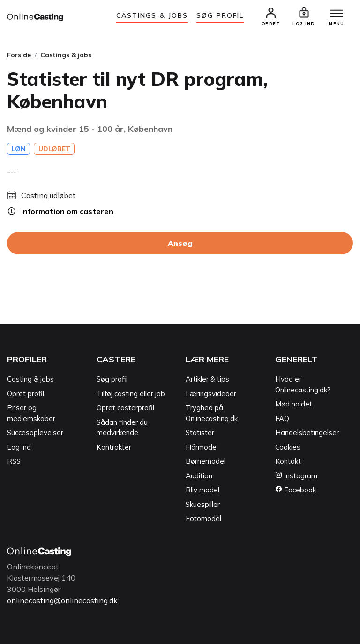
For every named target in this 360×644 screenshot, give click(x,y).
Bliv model (202, 490)
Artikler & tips (207, 379)
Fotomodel (203, 518)
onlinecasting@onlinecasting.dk (62, 600)
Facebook (296, 490)
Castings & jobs (152, 15)
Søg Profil (220, 15)
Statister (200, 433)
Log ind (19, 447)
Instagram (296, 476)
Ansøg (180, 243)
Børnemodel (206, 461)
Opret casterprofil (125, 408)
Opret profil (26, 394)
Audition (199, 476)
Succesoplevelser (35, 433)
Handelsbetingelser (307, 433)
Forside (19, 55)
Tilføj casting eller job (131, 394)
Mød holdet (294, 404)
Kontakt (288, 461)
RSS (14, 461)
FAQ (282, 418)
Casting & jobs (30, 379)
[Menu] (337, 14)
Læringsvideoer (211, 394)
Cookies (288, 447)
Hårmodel (202, 447)
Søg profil (112, 379)
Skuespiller (203, 504)
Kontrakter (114, 447)
